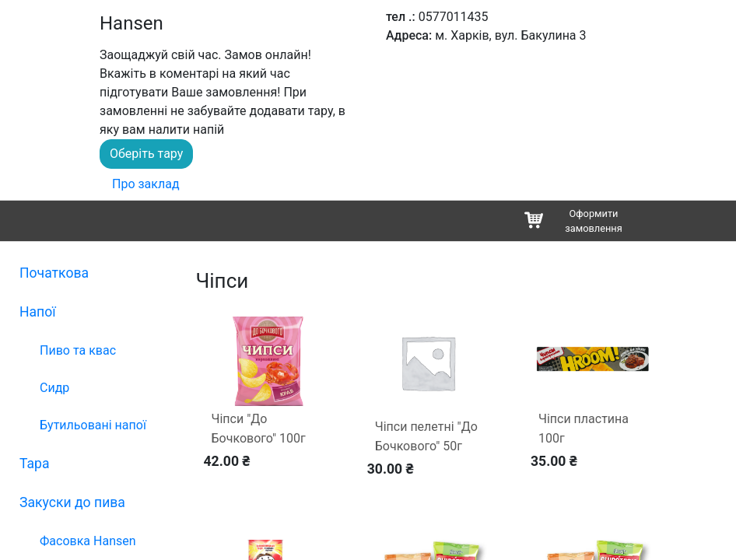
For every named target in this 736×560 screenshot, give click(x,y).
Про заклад (146, 184)
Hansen (131, 23)
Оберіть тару (146, 154)
